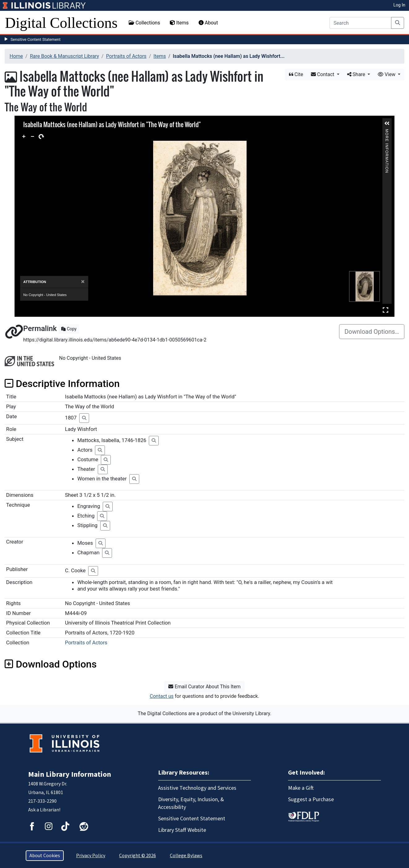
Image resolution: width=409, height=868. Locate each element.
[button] (387, 123)
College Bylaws (186, 856)
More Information (387, 132)
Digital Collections (61, 23)
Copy (69, 329)
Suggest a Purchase (311, 799)
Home (16, 56)
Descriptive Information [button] (62, 384)
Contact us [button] (162, 696)
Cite (296, 74)
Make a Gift (301, 788)
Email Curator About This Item (204, 687)
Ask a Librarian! (44, 810)
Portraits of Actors (126, 56)
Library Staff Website (182, 830)
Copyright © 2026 (138, 856)
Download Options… (372, 332)
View (387, 74)
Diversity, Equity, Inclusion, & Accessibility (191, 803)
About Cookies (45, 856)
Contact (323, 74)
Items (179, 23)
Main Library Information (70, 774)
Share (357, 74)
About (208, 23)
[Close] (83, 282)
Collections (144, 23)
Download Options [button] (51, 664)
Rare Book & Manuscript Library (65, 56)
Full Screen (385, 310)
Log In (399, 5)
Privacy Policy (91, 856)
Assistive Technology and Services (197, 788)
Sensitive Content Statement (36, 39)
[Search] (360, 23)
